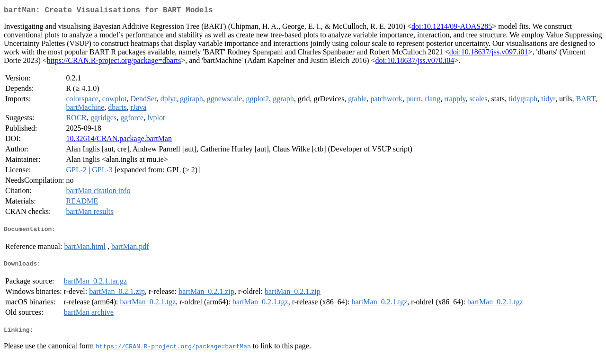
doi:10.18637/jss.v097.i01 (489, 54)
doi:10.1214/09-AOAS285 (452, 28)
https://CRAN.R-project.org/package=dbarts (114, 62)
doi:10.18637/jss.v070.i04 (415, 62)
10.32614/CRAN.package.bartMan (119, 140)
